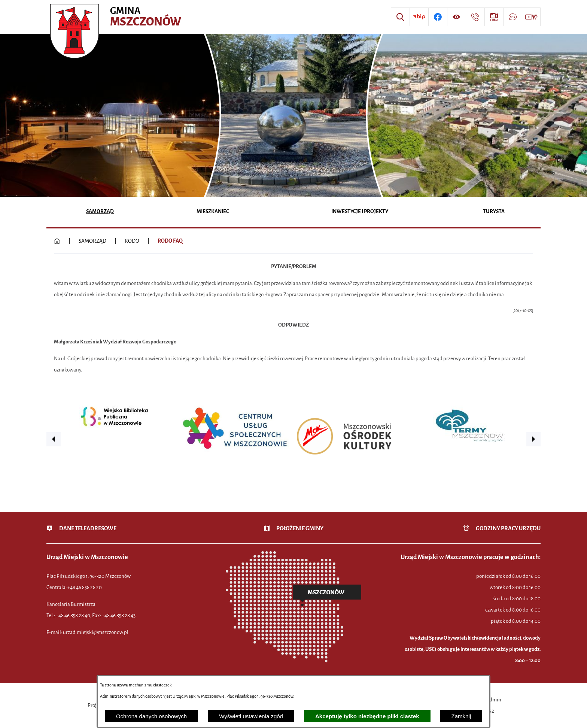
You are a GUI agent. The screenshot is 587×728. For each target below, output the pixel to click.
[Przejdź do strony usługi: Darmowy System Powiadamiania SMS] (513, 17)
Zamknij (461, 716)
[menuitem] (100, 212)
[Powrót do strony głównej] (57, 241)
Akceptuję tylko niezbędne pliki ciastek (367, 716)
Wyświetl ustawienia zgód (251, 716)
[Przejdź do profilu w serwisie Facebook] (438, 17)
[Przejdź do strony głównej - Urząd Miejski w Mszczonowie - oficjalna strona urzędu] (117, 17)
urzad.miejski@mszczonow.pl (96, 632)
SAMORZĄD (92, 241)
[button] (54, 439)
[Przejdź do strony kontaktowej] (475, 17)
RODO (132, 241)
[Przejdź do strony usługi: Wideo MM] (531, 17)
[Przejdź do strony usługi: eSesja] (494, 17)
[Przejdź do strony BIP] (419, 17)
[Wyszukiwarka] (400, 17)
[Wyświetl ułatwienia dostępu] (456, 17)
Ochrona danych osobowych (151, 716)
